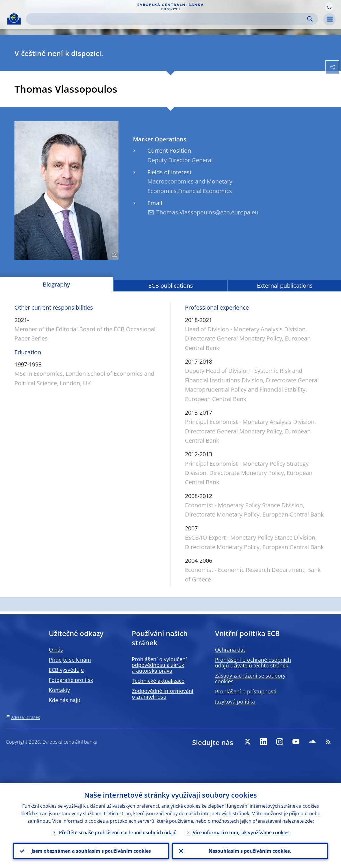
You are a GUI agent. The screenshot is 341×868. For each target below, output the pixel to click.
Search (310, 19)
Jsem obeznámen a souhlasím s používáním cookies (91, 851)
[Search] (167, 19)
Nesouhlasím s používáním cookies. (250, 851)
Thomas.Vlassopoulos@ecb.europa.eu (207, 212)
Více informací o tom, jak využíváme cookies (241, 833)
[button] (329, 7)
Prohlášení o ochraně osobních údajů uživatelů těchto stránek (253, 663)
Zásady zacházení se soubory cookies (250, 678)
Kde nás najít (65, 700)
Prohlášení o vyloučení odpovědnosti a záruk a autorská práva (159, 665)
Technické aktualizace (158, 681)
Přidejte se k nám (70, 660)
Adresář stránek (26, 717)
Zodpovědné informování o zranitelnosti (163, 694)
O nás (56, 650)
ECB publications (171, 286)
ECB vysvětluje (66, 670)
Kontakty (59, 690)
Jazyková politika (235, 701)
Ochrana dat (230, 650)
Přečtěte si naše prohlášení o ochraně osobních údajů (118, 833)
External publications (285, 286)
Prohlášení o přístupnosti (246, 691)
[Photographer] (114, 255)
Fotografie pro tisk (71, 680)
